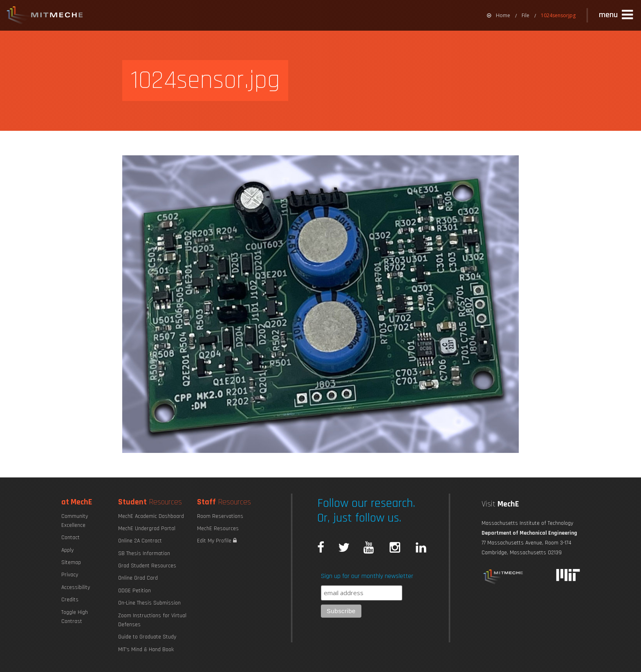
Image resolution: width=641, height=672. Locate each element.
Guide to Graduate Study (147, 637)
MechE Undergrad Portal (147, 529)
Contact (71, 538)
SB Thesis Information (144, 553)
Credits (70, 600)
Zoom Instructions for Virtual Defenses (152, 620)
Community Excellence (75, 521)
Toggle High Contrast (75, 617)
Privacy (70, 575)
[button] (617, 15)
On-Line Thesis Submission (149, 603)
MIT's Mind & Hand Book (146, 650)
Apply (67, 550)
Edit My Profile (217, 541)
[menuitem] (499, 15)
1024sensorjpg (558, 15)
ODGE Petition (134, 591)
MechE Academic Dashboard (151, 516)
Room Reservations (220, 516)
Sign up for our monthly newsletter (367, 576)
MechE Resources (218, 529)
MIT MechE (45, 16)
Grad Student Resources (147, 566)
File (526, 15)
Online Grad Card (138, 578)
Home (499, 15)
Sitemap (71, 562)
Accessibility (76, 587)
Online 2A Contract (140, 541)
